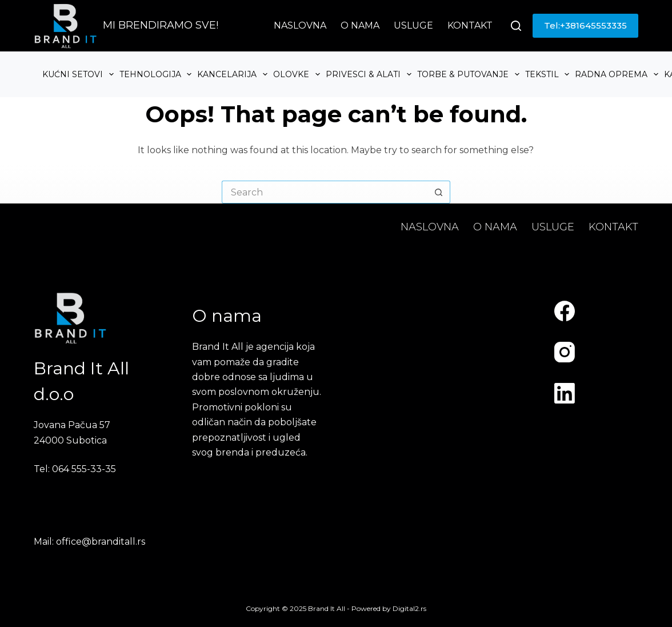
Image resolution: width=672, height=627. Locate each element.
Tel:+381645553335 (585, 25)
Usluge (413, 25)
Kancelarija (234, 74)
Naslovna (300, 25)
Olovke (298, 74)
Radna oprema (618, 74)
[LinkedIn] (565, 393)
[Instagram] (565, 352)
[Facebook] (565, 311)
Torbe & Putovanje (470, 74)
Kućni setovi (79, 74)
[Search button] (439, 192)
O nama (360, 25)
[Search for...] (325, 192)
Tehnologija (157, 74)
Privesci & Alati (370, 74)
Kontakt (470, 25)
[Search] (516, 26)
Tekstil (549, 74)
